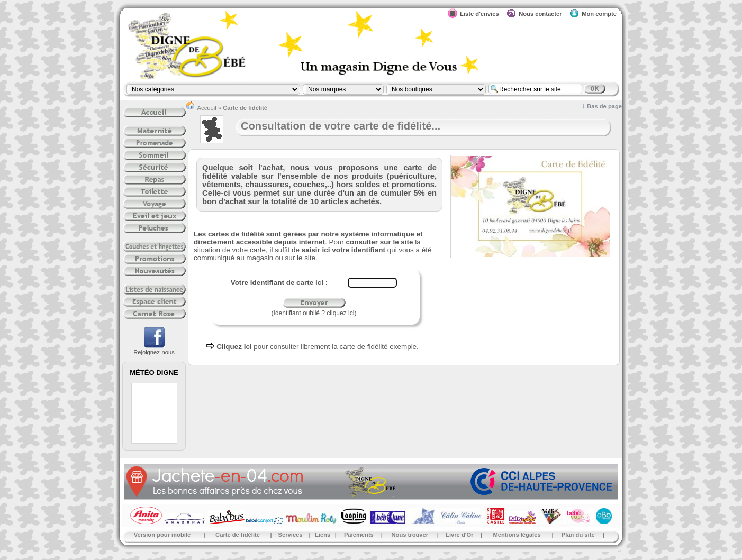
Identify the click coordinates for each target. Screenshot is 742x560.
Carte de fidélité (238, 535)
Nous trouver (410, 535)
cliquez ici (340, 313)
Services (291, 535)
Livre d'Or (459, 535)
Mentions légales (517, 535)
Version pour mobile (162, 535)
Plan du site (578, 535)
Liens (323, 535)
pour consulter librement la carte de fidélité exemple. (318, 347)
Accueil (207, 108)
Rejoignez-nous (154, 349)
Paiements (359, 535)
